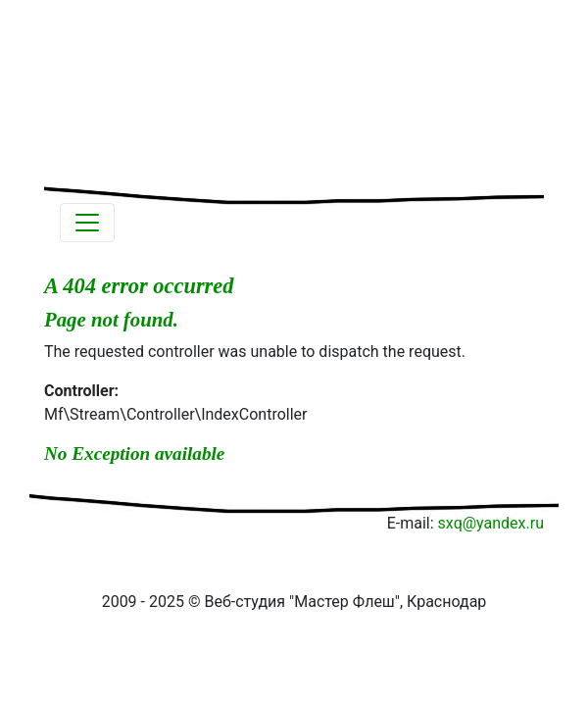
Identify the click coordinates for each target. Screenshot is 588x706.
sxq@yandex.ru (491, 523)
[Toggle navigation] (87, 223)
